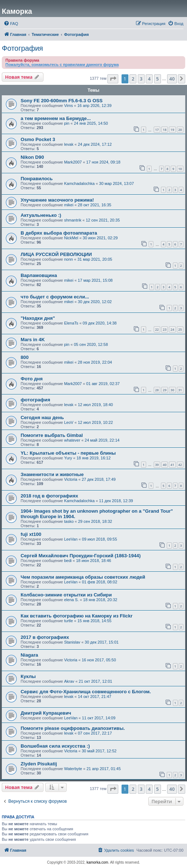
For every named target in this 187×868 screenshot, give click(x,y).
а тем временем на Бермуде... (56, 118)
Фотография (22, 48)
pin (67, 123)
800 (25, 357)
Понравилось (37, 179)
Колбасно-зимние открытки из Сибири (66, 595)
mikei (69, 205)
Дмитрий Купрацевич (46, 713)
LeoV (69, 422)
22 (157, 329)
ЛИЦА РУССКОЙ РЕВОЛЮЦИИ (56, 254)
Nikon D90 (32, 157)
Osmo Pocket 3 (38, 139)
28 (157, 390)
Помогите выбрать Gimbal (52, 435)
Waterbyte (73, 769)
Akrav (69, 681)
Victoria (71, 479)
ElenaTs (71, 323)
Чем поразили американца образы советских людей (83, 577)
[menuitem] (11, 24)
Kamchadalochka (79, 183)
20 (180, 130)
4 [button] (149, 79)
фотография (35, 400)
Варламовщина (39, 275)
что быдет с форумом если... (55, 297)
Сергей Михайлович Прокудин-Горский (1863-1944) (81, 556)
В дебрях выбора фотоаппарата (59, 233)
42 (180, 465)
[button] (113, 79)
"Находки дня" (38, 318)
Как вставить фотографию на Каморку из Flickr (76, 616)
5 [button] (158, 79)
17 (157, 130)
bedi (68, 561)
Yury (68, 458)
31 (180, 390)
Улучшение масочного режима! (57, 200)
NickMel (71, 238)
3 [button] (141, 79)
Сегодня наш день (42, 418)
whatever (72, 440)
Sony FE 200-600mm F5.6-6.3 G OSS (61, 101)
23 (165, 329)
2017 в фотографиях (45, 637)
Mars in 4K (33, 340)
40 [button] (172, 79)
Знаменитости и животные (52, 474)
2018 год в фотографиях (49, 496)
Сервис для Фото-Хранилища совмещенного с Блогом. (86, 692)
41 (172, 465)
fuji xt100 (31, 534)
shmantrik (73, 220)
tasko (69, 521)
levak (69, 144)
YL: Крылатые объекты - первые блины (68, 453)
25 (180, 329)
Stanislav (72, 642)
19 (172, 130)
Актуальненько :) (41, 215)
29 (165, 390)
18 (165, 130)
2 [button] (133, 79)
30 (172, 390)
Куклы (28, 676)
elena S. (71, 600)
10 (180, 169)
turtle (68, 621)
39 (157, 465)
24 (172, 329)
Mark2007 (73, 162)
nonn (68, 259)
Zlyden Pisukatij (39, 764)
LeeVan (71, 539)
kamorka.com (97, 862)
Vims (68, 106)
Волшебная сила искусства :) (55, 746)
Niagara (29, 655)
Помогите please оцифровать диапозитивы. (73, 728)
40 (165, 465)
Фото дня (32, 379)
